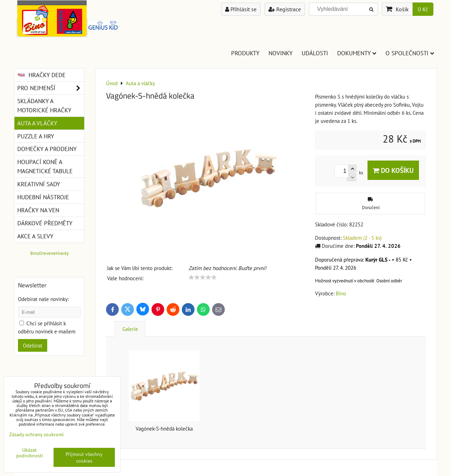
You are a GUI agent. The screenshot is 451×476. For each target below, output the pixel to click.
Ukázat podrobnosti (30, 453)
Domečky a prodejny (47, 149)
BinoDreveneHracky (50, 253)
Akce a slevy (35, 236)
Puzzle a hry (36, 136)
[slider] (203, 277)
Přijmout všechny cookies (84, 457)
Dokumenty (357, 53)
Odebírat (33, 345)
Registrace (285, 9)
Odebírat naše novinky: (43, 299)
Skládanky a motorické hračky (44, 105)
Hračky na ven (38, 210)
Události (315, 53)
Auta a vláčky (37, 123)
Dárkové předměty (45, 223)
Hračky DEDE (41, 75)
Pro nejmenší (51, 88)
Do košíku (393, 170)
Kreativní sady (39, 184)
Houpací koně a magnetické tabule (45, 166)
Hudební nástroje (43, 197)
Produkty (245, 53)
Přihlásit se (241, 9)
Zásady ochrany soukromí (36, 434)
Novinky (280, 53)
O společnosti (410, 53)
